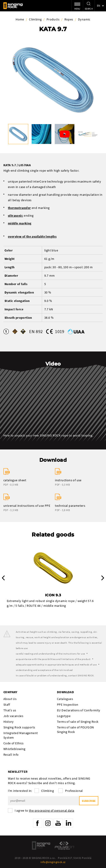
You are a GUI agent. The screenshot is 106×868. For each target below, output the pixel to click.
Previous (3, 578)
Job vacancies (13, 716)
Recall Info (11, 755)
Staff (7, 705)
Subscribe (89, 801)
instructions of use (68, 480)
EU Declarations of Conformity (79, 710)
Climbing (35, 19)
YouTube (58, 823)
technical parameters (70, 506)
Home (20, 19)
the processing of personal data (52, 810)
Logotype (64, 716)
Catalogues (65, 699)
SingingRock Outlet (41, 845)
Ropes (69, 19)
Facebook (38, 823)
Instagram (48, 823)
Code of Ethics (14, 743)
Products (53, 19)
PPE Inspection (68, 705)
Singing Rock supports (19, 727)
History (9, 722)
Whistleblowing (14, 749)
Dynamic (84, 19)
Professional (74, 791)
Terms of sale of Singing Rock (78, 722)
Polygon (64, 845)
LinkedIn (68, 823)
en (99, 6)
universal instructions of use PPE (27, 506)
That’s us (10, 710)
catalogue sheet (15, 480)
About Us (10, 699)
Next (103, 578)
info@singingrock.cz (53, 862)
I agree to (45, 810)
